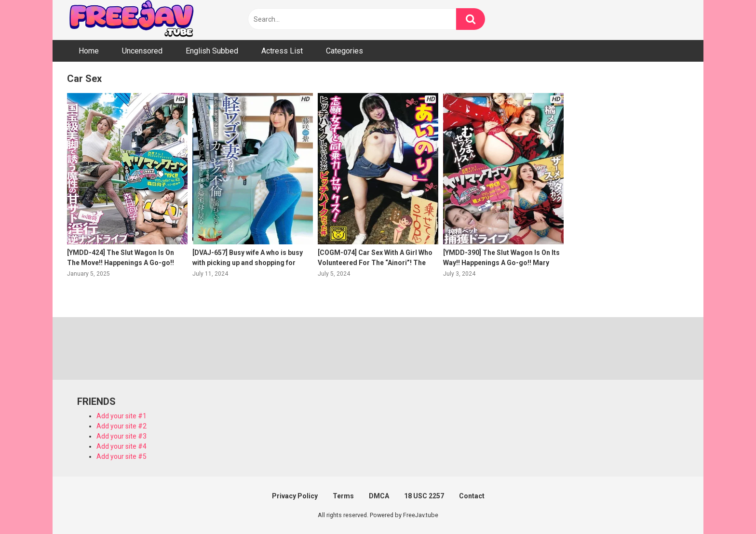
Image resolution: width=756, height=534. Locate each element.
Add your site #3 (121, 436)
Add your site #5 (121, 456)
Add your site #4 (121, 446)
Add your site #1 (121, 416)
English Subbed (212, 51)
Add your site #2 (121, 426)
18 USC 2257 (424, 496)
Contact (472, 496)
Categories (344, 51)
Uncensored (142, 51)
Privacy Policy (295, 496)
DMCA (379, 496)
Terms (343, 496)
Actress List (282, 51)
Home (89, 51)
